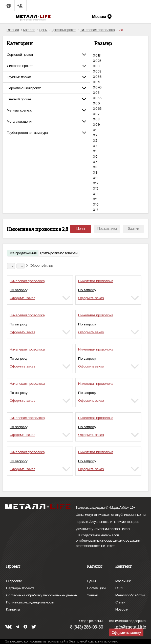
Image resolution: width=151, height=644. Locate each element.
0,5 (95, 151)
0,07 (96, 114)
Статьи (120, 602)
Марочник (123, 580)
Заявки (133, 229)
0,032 (97, 71)
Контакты (13, 609)
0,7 (95, 162)
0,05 (96, 93)
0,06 (96, 103)
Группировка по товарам (59, 253)
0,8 (95, 167)
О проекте (14, 581)
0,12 (95, 183)
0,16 (96, 204)
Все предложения (23, 253)
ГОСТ (120, 587)
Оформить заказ (22, 298)
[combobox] (11, 266)
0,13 (95, 188)
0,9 (95, 172)
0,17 (95, 210)
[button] (46, 55)
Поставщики (107, 229)
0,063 (97, 109)
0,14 (96, 194)
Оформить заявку (126, 632)
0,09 (96, 125)
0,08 (96, 119)
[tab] (46, 55)
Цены (81, 229)
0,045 (97, 87)
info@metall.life (130, 627)
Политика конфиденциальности (30, 602)
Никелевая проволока (27, 281)
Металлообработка (130, 595)
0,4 (95, 146)
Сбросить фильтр (39, 266)
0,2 (95, 135)
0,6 (95, 157)
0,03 (96, 66)
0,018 (97, 55)
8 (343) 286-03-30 (87, 627)
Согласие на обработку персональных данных (42, 595)
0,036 (97, 77)
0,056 (97, 98)
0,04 (96, 82)
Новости (122, 609)
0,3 (95, 141)
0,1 (95, 130)
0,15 (95, 199)
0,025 (97, 61)
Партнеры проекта (20, 588)
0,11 (95, 178)
